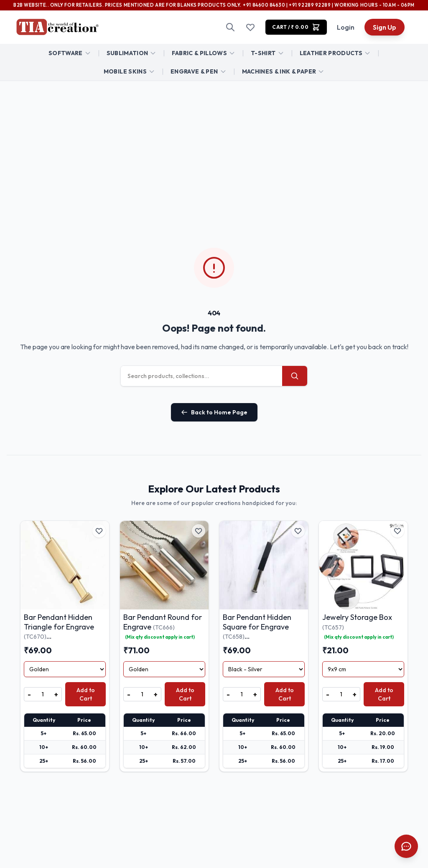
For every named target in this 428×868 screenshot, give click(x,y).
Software (66, 53)
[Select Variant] (65, 669)
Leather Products (331, 53)
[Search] (230, 27)
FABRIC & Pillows (199, 53)
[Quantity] (43, 694)
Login (346, 27)
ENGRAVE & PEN (194, 71)
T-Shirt (263, 53)
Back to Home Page (214, 412)
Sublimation (127, 53)
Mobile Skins (125, 71)
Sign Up (385, 27)
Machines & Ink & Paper (279, 71)
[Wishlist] (250, 27)
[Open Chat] (406, 846)
